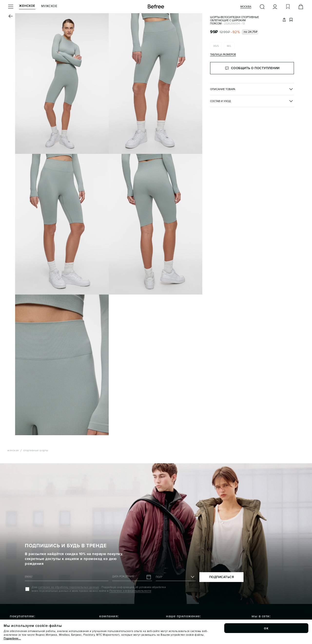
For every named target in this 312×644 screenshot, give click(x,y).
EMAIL (29, 577)
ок (266, 628)
